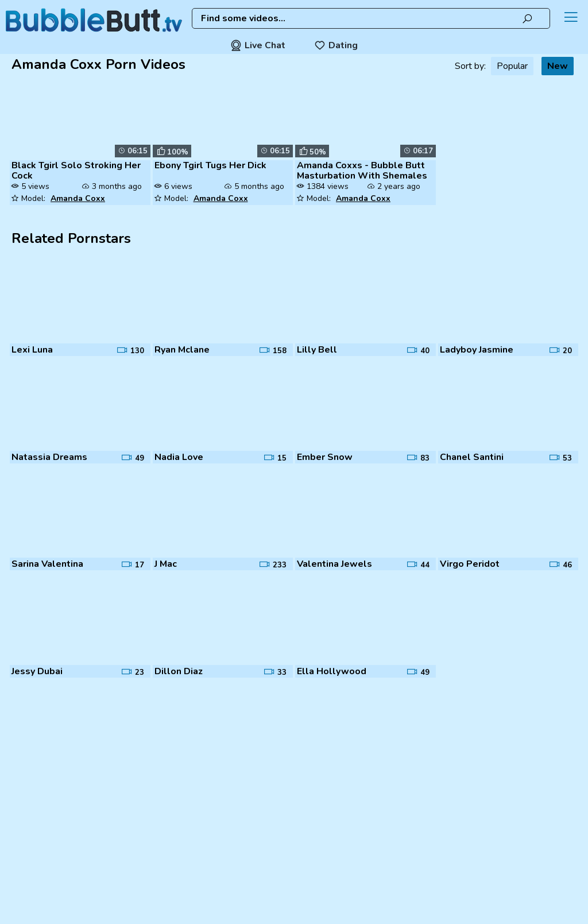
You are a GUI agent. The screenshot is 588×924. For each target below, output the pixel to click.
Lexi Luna (32, 350)
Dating (336, 45)
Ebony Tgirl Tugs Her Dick (210, 165)
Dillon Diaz (179, 671)
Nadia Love (179, 457)
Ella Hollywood (332, 671)
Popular (512, 66)
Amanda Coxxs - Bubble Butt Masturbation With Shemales (362, 171)
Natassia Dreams (49, 457)
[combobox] (371, 18)
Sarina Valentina (47, 564)
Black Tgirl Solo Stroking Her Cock (76, 171)
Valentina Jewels (334, 564)
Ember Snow (325, 457)
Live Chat (258, 45)
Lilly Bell (317, 350)
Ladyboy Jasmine (477, 350)
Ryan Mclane (182, 350)
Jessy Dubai (37, 671)
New (558, 66)
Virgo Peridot (470, 564)
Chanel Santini (472, 457)
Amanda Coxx (78, 198)
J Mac (166, 564)
